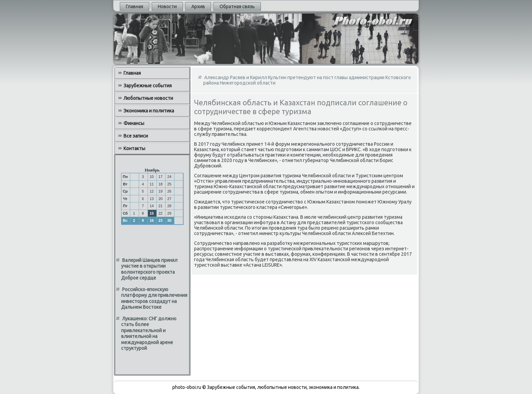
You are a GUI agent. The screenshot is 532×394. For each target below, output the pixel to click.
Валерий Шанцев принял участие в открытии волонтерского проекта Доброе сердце (149, 269)
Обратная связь (237, 6)
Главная (135, 6)
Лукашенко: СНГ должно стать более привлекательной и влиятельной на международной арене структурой (149, 334)
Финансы (134, 123)
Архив (198, 6)
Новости (167, 6)
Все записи (136, 136)
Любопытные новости (148, 98)
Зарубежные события (148, 86)
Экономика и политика (149, 111)
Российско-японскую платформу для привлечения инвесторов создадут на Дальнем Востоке (154, 298)
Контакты (134, 148)
